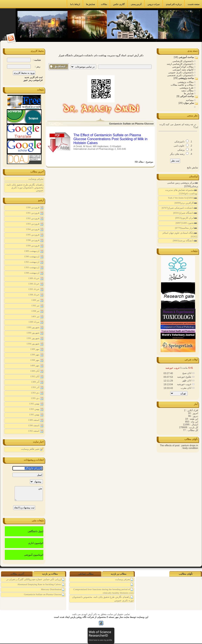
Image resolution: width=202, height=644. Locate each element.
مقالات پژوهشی (186, 82)
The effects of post (170, 445)
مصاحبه (190, 100)
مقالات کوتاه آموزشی (183, 67)
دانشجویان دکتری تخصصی (181, 75)
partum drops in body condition (190, 447)
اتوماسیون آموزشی (34, 555)
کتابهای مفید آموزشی (183, 70)
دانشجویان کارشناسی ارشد (180, 64)
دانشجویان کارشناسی (183, 61)
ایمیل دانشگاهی (35, 531)
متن (29, 494)
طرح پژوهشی (187, 88)
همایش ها (189, 93)
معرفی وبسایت (36, 179)
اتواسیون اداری (36, 543)
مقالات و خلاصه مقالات (182, 85)
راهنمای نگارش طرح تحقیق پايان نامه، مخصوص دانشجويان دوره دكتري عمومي (25, 187)
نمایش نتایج (193, 167)
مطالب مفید (188, 90)
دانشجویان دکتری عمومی (181, 72)
